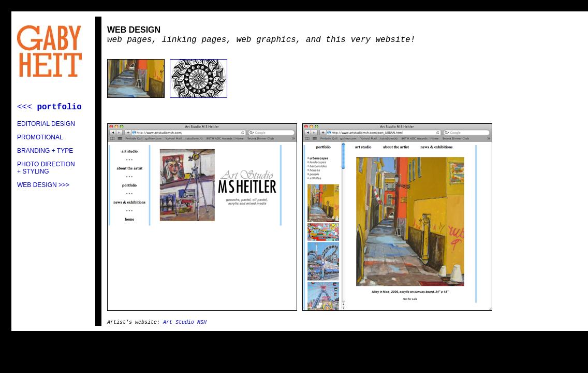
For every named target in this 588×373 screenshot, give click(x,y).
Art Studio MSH (185, 322)
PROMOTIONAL (40, 137)
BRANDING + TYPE (45, 151)
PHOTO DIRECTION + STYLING (46, 168)
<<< (49, 107)
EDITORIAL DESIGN (46, 124)
